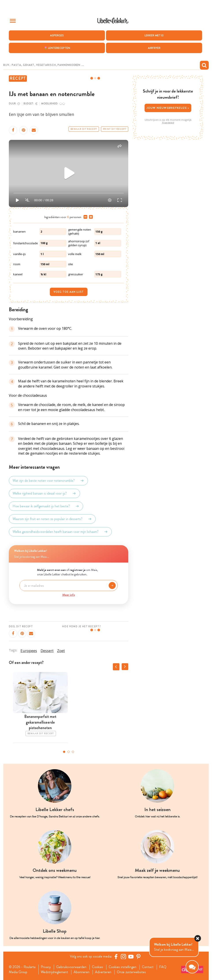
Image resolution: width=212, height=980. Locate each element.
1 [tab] (64, 752)
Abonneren (82, 972)
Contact (148, 967)
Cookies (98, 967)
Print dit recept (115, 129)
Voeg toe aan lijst (69, 292)
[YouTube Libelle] (131, 956)
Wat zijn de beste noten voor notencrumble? (48, 481)
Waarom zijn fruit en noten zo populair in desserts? (52, 519)
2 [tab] (69, 752)
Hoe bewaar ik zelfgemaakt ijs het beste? (46, 506)
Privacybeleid (168, 123)
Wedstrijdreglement (54, 972)
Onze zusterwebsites (131, 972)
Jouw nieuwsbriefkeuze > (168, 108)
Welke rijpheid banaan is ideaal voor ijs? (44, 493)
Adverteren (103, 972)
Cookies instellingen (123, 967)
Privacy (46, 967)
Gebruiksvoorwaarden (71, 967)
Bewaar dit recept (84, 129)
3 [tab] (73, 752)
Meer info (69, 595)
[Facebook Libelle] (116, 956)
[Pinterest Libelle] (138, 956)
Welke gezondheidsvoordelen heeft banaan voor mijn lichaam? (60, 532)
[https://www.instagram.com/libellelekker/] (123, 956)
